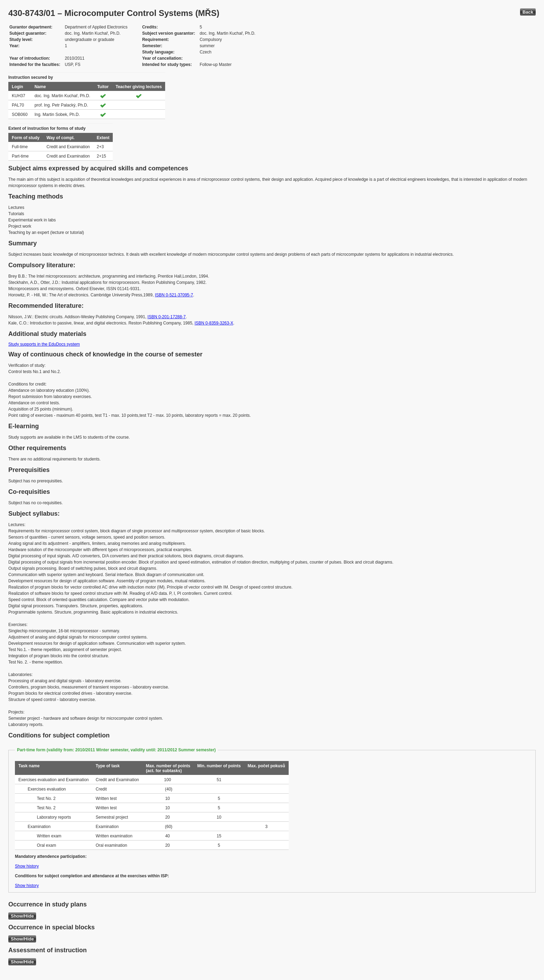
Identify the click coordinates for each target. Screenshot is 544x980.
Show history (27, 866)
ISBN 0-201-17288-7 (167, 317)
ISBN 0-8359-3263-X (214, 323)
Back (528, 12)
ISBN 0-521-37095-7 (174, 295)
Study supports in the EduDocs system (44, 344)
